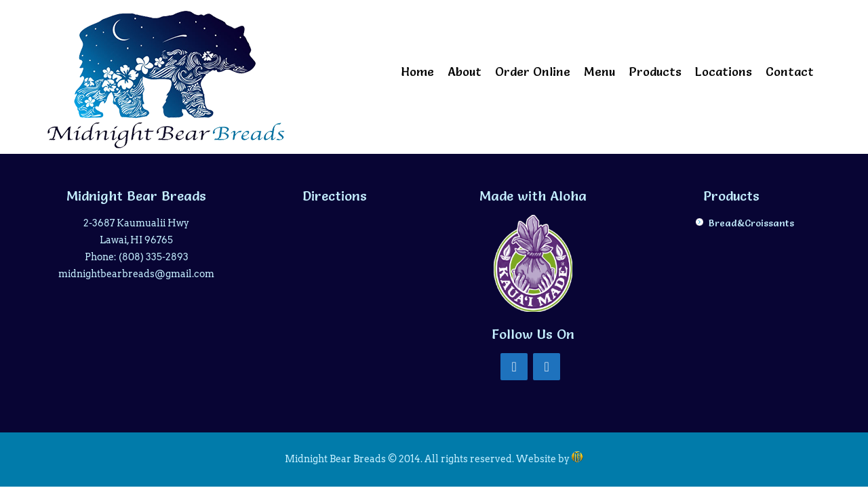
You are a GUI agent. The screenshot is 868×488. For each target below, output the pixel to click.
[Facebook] (514, 367)
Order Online (533, 72)
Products (655, 72)
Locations (724, 72)
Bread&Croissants (751, 223)
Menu (599, 72)
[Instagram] (547, 367)
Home (417, 72)
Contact (790, 72)
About (465, 72)
